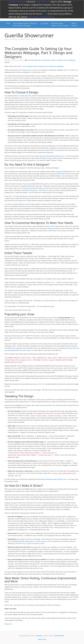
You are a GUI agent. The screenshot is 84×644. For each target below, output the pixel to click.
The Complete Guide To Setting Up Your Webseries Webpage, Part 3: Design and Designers (38, 53)
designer (59, 60)
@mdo (39, 636)
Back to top (42, 639)
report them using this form (41, 17)
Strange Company (17, 2)
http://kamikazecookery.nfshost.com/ (52, 156)
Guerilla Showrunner (29, 35)
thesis (65, 60)
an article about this (25, 96)
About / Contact (74, 24)
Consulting (45, 23)
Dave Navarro (44, 190)
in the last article (48, 226)
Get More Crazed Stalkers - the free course (60, 24)
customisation (46, 60)
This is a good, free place (31, 543)
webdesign (72, 60)
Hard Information (33, 60)
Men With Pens (63, 174)
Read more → (9, 624)
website (7, 62)
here (44, 14)
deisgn (54, 60)
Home (8, 23)
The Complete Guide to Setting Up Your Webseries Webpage (43, 66)
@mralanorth (60, 636)
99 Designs (26, 198)
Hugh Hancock (43, 2)
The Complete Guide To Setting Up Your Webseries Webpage (25, 24)
